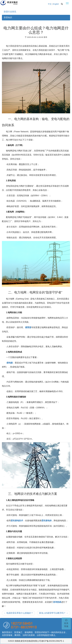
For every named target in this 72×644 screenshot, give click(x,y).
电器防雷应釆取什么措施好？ (18, 613)
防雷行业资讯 (10, 12)
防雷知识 (8, 17)
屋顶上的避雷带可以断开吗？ (54, 613)
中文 (50, 4)
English (56, 4)
